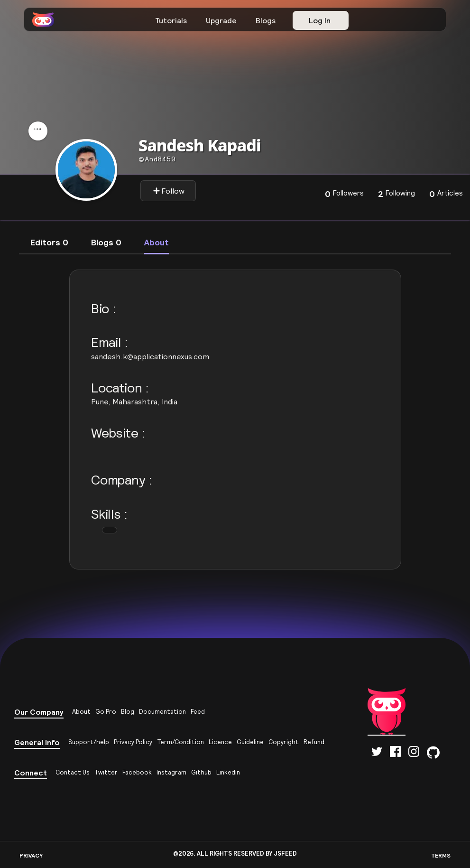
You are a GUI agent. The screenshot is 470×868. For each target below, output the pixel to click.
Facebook (137, 772)
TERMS (441, 855)
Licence (220, 742)
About (81, 712)
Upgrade (221, 20)
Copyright (284, 742)
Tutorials (171, 20)
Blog (128, 712)
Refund (314, 742)
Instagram (171, 772)
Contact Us (73, 772)
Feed (198, 712)
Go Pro (106, 712)
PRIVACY (31, 855)
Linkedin (228, 772)
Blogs (266, 20)
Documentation (162, 712)
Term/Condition (180, 742)
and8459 (157, 159)
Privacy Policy (133, 742)
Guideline (250, 742)
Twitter (106, 772)
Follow (169, 191)
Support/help (89, 742)
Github (201, 772)
